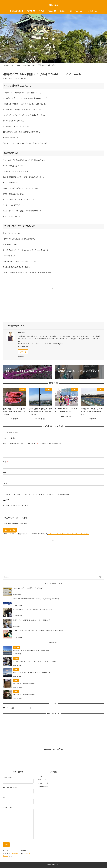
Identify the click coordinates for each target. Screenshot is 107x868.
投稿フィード (42, 780)
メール (6, 473)
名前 (6, 462)
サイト (5, 484)
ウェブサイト (21, 357)
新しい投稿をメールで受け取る (16, 524)
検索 (101, 577)
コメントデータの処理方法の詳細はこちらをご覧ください (68, 534)
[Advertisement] (53, 306)
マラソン (17, 79)
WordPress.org (43, 787)
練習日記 (23, 79)
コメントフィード (43, 783)
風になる (53, 5)
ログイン (41, 776)
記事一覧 (23, 352)
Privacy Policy (16, 853)
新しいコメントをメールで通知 (16, 518)
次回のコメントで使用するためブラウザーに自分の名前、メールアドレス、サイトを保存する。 (37, 494)
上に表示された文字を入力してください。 (18, 506)
